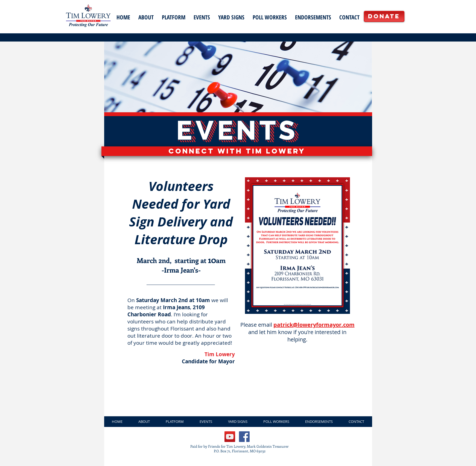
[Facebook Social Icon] (244, 437)
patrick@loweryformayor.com (314, 325)
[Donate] (384, 16)
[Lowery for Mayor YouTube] (230, 437)
